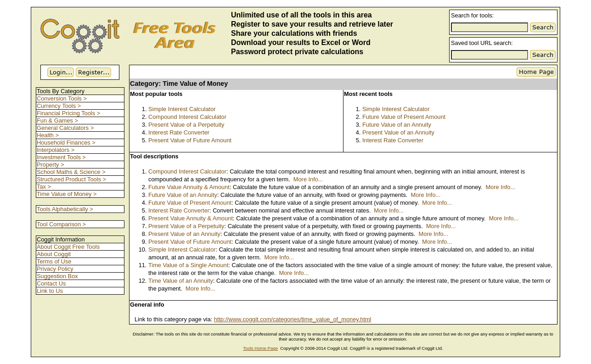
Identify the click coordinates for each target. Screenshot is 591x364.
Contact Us (51, 283)
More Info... (308, 179)
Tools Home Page (260, 348)
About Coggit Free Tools (68, 247)
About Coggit (54, 254)
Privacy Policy (55, 269)
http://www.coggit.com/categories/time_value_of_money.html (293, 319)
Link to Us (50, 291)
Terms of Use (54, 261)
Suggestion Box (57, 276)
